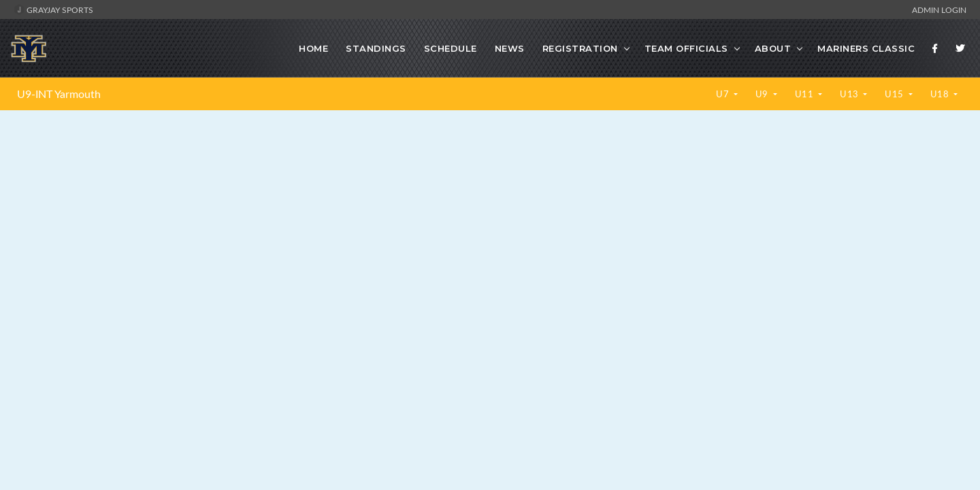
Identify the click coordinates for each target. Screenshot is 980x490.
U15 (895, 94)
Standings (376, 48)
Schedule (451, 48)
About (773, 48)
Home (313, 48)
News (510, 48)
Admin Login (939, 10)
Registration (580, 48)
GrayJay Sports (53, 10)
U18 (941, 94)
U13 (850, 94)
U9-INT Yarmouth (59, 94)
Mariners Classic (866, 48)
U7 (724, 94)
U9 (763, 94)
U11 (805, 94)
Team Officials (686, 48)
